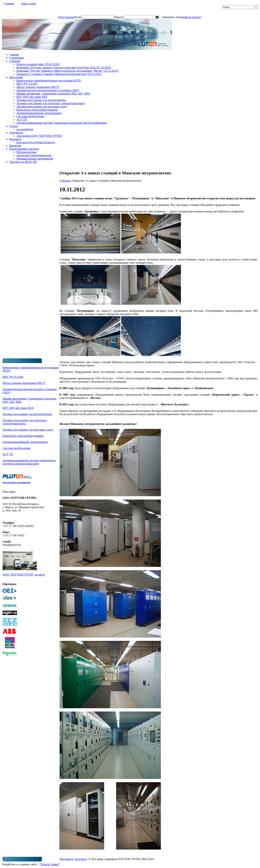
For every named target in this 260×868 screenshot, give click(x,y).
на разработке (25, 129)
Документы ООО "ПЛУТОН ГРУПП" (40, 136)
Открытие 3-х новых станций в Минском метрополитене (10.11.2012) (59, 74)
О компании (17, 58)
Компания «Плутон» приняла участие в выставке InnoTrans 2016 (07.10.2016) (64, 67)
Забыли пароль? (192, 17)
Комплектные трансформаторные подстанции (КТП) (49, 81)
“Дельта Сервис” (50, 864)
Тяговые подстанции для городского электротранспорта (51, 103)
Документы (16, 133)
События (15, 61)
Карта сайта (28, 4)
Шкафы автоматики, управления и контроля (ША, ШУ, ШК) (53, 94)
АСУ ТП (22, 120)
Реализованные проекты (24, 149)
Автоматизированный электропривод (39, 113)
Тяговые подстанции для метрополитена (41, 100)
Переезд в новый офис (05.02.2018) (38, 64)
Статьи (13, 126)
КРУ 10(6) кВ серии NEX (32, 97)
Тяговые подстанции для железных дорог (42, 107)
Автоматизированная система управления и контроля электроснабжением (62, 123)
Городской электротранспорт (34, 155)
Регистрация (66, 17)
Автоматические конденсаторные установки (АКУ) (48, 90)
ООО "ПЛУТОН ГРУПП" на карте (24, 575)
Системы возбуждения (30, 116)
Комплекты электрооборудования (37, 110)
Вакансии (15, 146)
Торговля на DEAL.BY (23, 162)
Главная (8, 4)
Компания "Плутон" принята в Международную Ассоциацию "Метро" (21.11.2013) (67, 71)
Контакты (15, 139)
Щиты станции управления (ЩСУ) (38, 87)
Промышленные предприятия (35, 159)
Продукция (16, 77)
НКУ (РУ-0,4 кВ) (27, 84)
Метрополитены (26, 152)
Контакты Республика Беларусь (36, 142)
